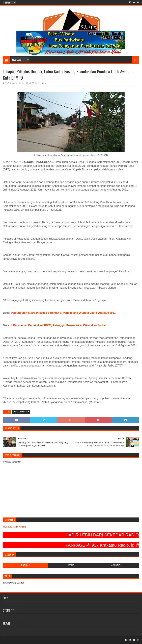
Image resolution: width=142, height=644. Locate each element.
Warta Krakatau (21, 412)
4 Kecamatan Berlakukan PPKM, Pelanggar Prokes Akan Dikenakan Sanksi (59, 325)
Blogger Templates (41, 640)
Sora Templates (21, 640)
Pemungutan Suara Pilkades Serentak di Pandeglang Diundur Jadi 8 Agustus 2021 (63, 313)
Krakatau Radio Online (14, 527)
